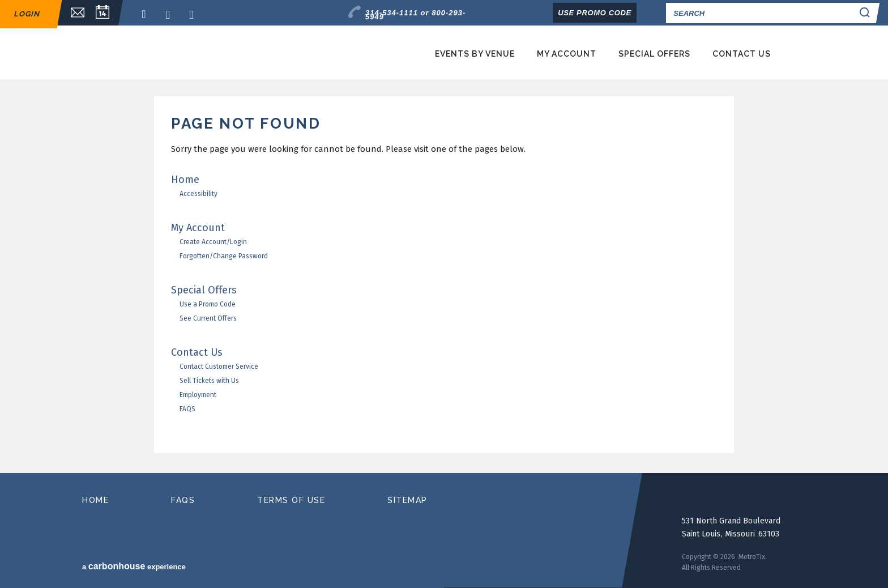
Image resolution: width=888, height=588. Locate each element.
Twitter (171, 14)
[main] (444, 285)
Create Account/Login (213, 242)
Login (27, 14)
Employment (198, 395)
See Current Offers (208, 318)
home (95, 500)
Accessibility (198, 194)
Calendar (103, 13)
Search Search (866, 13)
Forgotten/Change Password (224, 256)
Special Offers (654, 54)
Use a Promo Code (208, 304)
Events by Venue (475, 54)
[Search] (759, 13)
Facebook (147, 14)
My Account (567, 54)
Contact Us (742, 54)
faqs (183, 500)
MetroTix (196, 53)
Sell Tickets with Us (209, 381)
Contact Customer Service (219, 367)
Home (185, 180)
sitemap (407, 500)
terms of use (291, 500)
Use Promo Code (595, 13)
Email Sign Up (72, 13)
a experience (134, 566)
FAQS (187, 409)
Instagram (195, 14)
